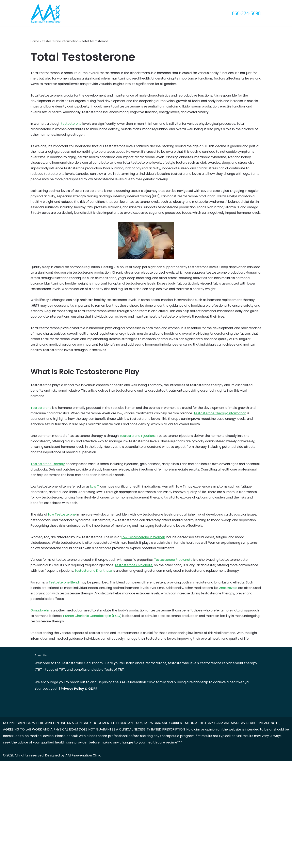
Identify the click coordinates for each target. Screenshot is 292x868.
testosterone (73, 132)
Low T (97, 559)
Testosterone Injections (142, 501)
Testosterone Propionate (180, 642)
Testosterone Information (60, 42)
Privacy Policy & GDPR (79, 795)
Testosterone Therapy (49, 533)
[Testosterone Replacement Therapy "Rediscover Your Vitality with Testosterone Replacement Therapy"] (46, 14)
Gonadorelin (40, 706)
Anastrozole (46, 687)
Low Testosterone (64, 591)
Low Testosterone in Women (148, 617)
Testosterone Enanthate (117, 655)
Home (35, 42)
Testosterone (41, 469)
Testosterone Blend (66, 674)
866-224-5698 (246, 13)
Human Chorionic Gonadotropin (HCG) (113, 713)
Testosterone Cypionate (139, 649)
